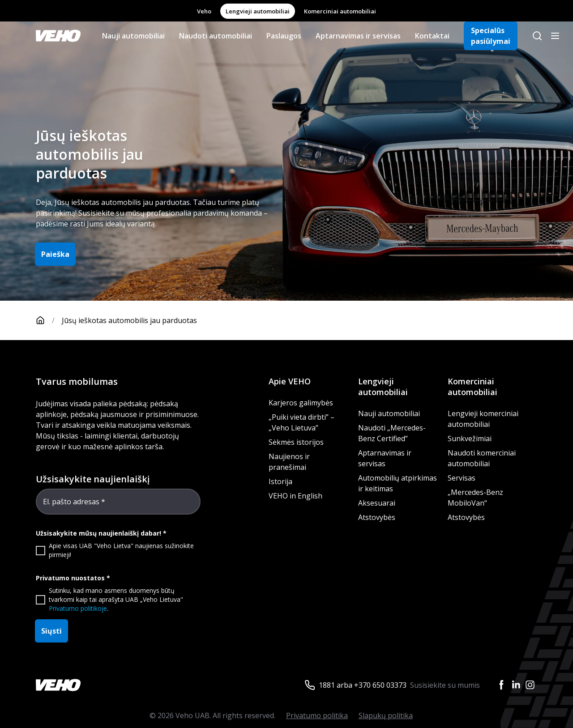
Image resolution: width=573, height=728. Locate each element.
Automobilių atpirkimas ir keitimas (398, 483)
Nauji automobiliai (133, 36)
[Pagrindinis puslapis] (49, 320)
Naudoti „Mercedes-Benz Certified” (392, 433)
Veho (204, 11)
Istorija (280, 481)
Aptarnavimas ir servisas (358, 36)
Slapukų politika (386, 715)
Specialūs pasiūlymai (491, 36)
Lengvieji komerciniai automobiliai (483, 419)
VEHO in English (295, 496)
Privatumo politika (317, 715)
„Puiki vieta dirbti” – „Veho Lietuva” (301, 422)
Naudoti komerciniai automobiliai (482, 458)
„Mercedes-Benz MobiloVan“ (475, 498)
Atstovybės (377, 517)
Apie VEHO (290, 381)
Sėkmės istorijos (296, 442)
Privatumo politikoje (78, 608)
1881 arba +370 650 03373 (363, 685)
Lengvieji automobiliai (258, 11)
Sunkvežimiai (470, 439)
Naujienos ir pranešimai (289, 462)
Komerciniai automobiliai (340, 11)
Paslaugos (284, 36)
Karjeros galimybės (301, 403)
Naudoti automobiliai (216, 36)
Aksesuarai (377, 503)
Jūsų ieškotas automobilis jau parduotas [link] (129, 320)
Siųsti (51, 631)
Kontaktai (432, 36)
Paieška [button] (55, 254)
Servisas (462, 478)
